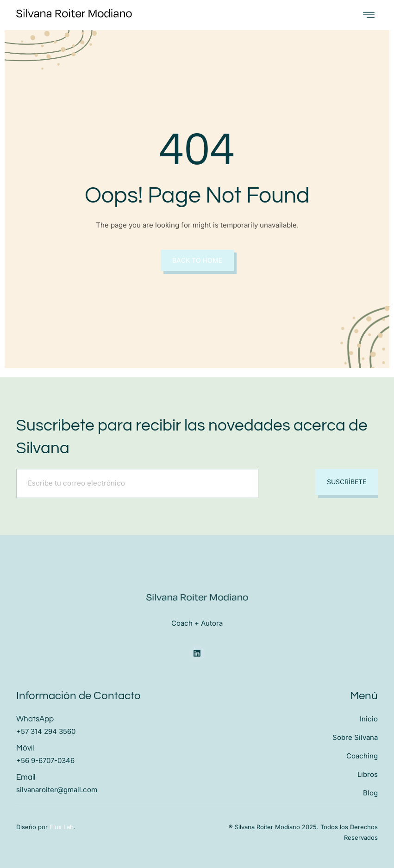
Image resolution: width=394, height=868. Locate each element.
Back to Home (197, 260)
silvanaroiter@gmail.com (57, 789)
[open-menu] (369, 15)
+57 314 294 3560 (46, 731)
